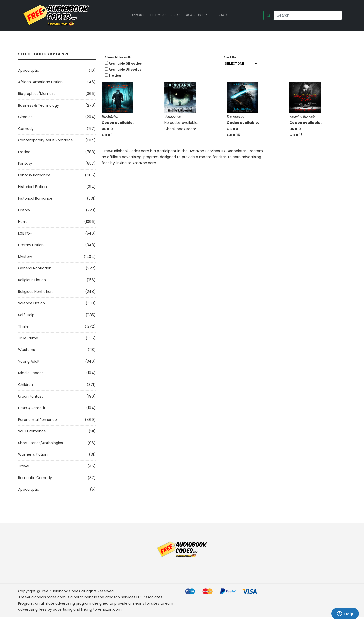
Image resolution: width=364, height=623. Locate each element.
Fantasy (25, 163)
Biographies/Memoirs (37, 94)
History (24, 210)
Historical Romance (35, 198)
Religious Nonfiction (35, 292)
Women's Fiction (33, 454)
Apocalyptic (29, 70)
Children (26, 385)
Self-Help (26, 315)
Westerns (27, 350)
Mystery (25, 257)
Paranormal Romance (38, 420)
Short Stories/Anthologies (41, 443)
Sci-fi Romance (32, 431)
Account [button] (195, 15)
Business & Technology (39, 105)
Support (136, 15)
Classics (25, 117)
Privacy (221, 15)
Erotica (24, 152)
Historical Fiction (32, 187)
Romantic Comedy (35, 478)
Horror (24, 222)
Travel (24, 466)
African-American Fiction (40, 82)
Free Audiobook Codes (60, 591)
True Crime (28, 338)
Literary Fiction (31, 245)
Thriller (24, 326)
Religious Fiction (32, 280)
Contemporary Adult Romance (45, 140)
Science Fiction (32, 303)
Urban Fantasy (31, 396)
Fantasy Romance (34, 175)
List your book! (165, 15)
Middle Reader (31, 373)
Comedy (26, 129)
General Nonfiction (35, 268)
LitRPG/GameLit (32, 408)
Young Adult (29, 361)
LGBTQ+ (25, 233)
